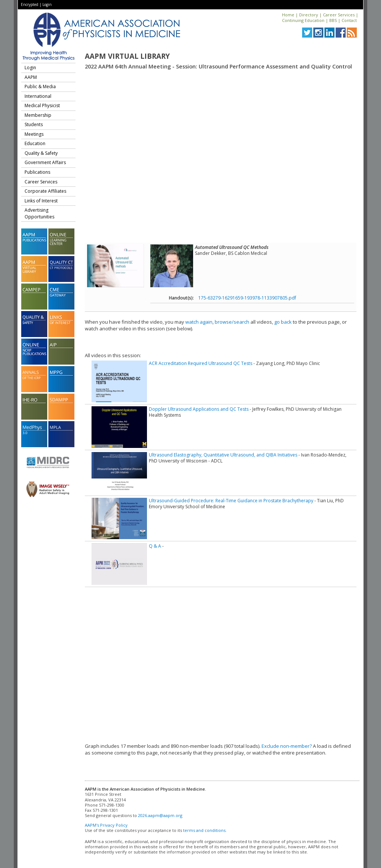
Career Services (339, 15)
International (38, 96)
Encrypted (30, 4)
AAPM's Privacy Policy (106, 825)
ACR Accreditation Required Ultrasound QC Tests (201, 363)
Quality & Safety (41, 153)
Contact (349, 20)
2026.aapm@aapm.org (160, 815)
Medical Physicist (42, 105)
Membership (38, 115)
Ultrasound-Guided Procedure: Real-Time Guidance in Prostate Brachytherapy (231, 501)
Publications (37, 172)
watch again (199, 322)
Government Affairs (45, 162)
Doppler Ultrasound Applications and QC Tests (199, 409)
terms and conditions (204, 830)
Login (47, 4)
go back (283, 322)
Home (288, 15)
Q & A (155, 546)
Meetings (34, 134)
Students (34, 124)
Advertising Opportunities (39, 213)
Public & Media (40, 87)
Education (35, 143)
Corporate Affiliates (45, 191)
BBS (333, 20)
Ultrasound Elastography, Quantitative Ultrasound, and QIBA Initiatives (223, 455)
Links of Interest (41, 201)
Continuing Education (303, 20)
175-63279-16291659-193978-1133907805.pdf (247, 298)
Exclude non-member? (287, 746)
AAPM (31, 77)
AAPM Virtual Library (127, 56)
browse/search (232, 322)
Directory (309, 15)
